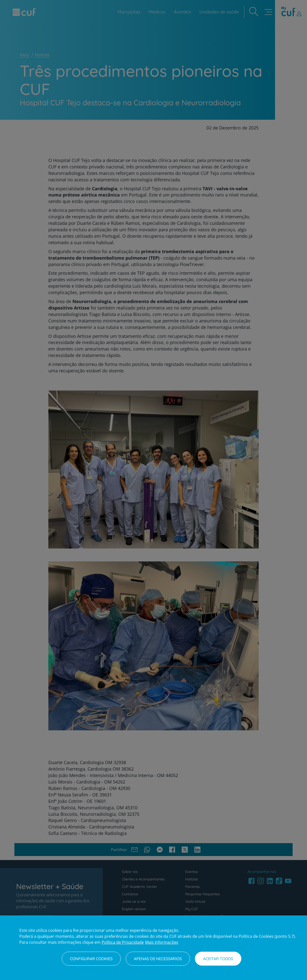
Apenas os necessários (158, 959)
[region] (153, 948)
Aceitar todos (218, 959)
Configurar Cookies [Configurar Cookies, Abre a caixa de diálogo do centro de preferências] (91, 959)
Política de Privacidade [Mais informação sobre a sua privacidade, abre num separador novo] (123, 942)
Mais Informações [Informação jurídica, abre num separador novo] (162, 942)
